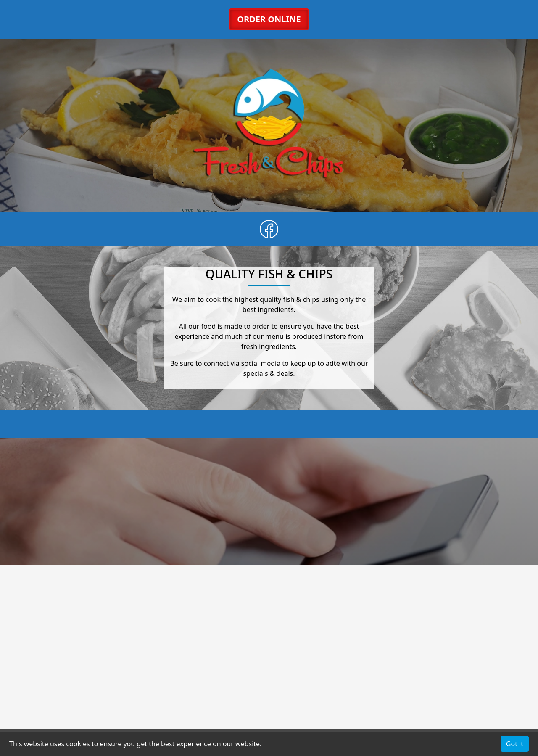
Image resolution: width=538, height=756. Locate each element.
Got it (515, 744)
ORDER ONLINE (269, 19)
